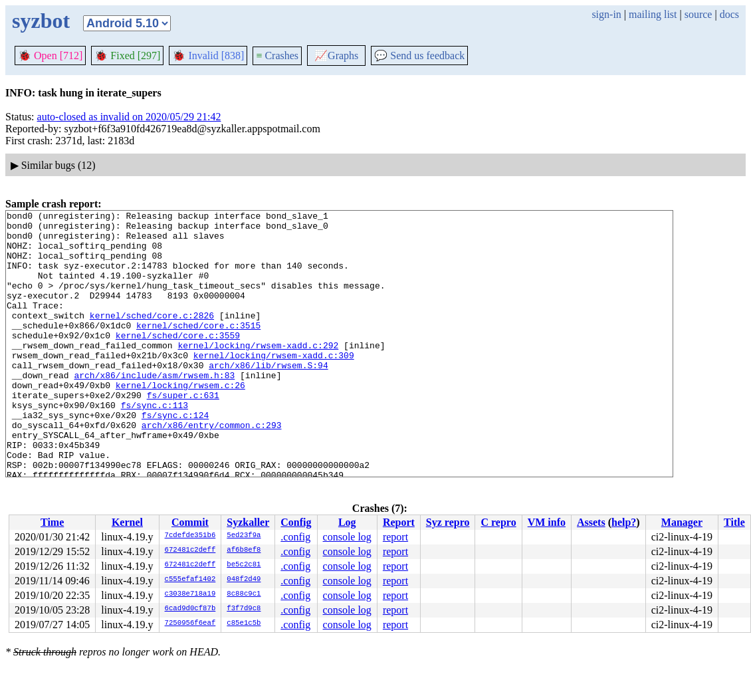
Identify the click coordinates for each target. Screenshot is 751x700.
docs (729, 14)
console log (347, 537)
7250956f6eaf (190, 624)
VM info (547, 522)
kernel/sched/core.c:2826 (152, 337)
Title (734, 522)
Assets (591, 522)
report (395, 537)
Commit (190, 522)
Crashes (277, 56)
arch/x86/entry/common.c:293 (212, 469)
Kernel (127, 522)
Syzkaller (248, 522)
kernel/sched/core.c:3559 (178, 361)
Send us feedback (419, 56)
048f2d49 (244, 580)
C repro (498, 522)
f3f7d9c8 (244, 609)
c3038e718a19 (190, 594)
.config (295, 537)
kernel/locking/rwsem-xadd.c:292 (258, 373)
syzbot (41, 21)
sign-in (606, 14)
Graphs (336, 56)
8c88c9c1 (244, 594)
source (698, 14)
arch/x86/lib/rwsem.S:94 (268, 397)
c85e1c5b (244, 624)
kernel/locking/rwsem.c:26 (180, 421)
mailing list (653, 14)
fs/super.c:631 (183, 433)
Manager (682, 522)
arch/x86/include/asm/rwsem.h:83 (154, 409)
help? (624, 522)
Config (296, 522)
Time (52, 522)
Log (347, 522)
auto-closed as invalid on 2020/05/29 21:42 (129, 117)
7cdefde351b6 (190, 536)
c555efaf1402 (190, 580)
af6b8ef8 (244, 550)
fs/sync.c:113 (155, 445)
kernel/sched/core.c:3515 (198, 349)
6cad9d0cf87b (190, 609)
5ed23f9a (244, 536)
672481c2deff (190, 550)
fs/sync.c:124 (175, 457)
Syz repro (448, 522)
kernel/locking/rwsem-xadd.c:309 (274, 385)
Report (399, 522)
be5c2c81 (244, 565)
